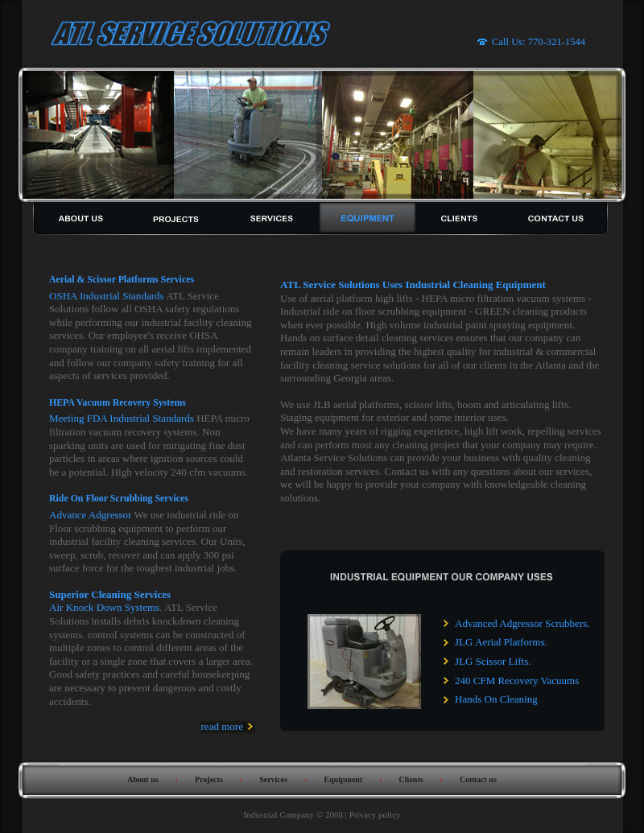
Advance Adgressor (90, 515)
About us (143, 779)
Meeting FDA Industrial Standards (122, 418)
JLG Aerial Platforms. (501, 642)
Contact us (478, 779)
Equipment (343, 779)
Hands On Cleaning (496, 699)
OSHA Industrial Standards (107, 296)
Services (273, 779)
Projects (209, 779)
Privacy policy (375, 814)
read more (222, 727)
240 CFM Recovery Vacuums (517, 680)
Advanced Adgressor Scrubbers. (522, 623)
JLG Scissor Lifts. (493, 661)
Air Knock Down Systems (104, 607)
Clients (411, 779)
